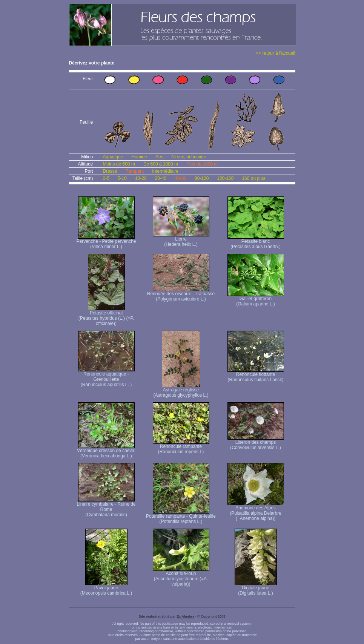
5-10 (122, 178)
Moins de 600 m (119, 164)
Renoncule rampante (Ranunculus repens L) (181, 447)
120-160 (225, 178)
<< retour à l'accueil (275, 53)
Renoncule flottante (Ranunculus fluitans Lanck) (256, 375)
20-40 (161, 178)
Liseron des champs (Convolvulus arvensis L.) (256, 443)
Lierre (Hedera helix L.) (181, 240)
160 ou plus (253, 178)
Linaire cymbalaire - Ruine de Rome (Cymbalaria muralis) (106, 507)
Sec (159, 157)
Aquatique (113, 157)
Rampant (135, 171)
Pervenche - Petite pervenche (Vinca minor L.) (106, 242)
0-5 (106, 178)
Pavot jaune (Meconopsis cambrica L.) (106, 588)
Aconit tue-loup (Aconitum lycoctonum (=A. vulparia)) (181, 577)
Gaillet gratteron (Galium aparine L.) (256, 299)
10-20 (141, 178)
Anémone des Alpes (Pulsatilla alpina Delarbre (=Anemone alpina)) (256, 511)
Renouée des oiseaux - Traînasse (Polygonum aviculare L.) (181, 294)
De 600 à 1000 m (161, 164)
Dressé (110, 171)
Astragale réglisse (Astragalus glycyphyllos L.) (181, 390)
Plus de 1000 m (202, 164)
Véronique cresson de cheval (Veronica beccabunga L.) (106, 451)
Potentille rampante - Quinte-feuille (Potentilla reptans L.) (181, 517)
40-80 (180, 178)
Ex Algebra (185, 616)
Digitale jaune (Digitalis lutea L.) (256, 588)
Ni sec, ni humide (189, 157)
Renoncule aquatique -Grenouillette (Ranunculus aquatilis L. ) (106, 377)
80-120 (202, 178)
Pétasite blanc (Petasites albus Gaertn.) (256, 242)
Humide (139, 157)
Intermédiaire (165, 171)
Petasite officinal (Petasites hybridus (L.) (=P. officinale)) (106, 316)
